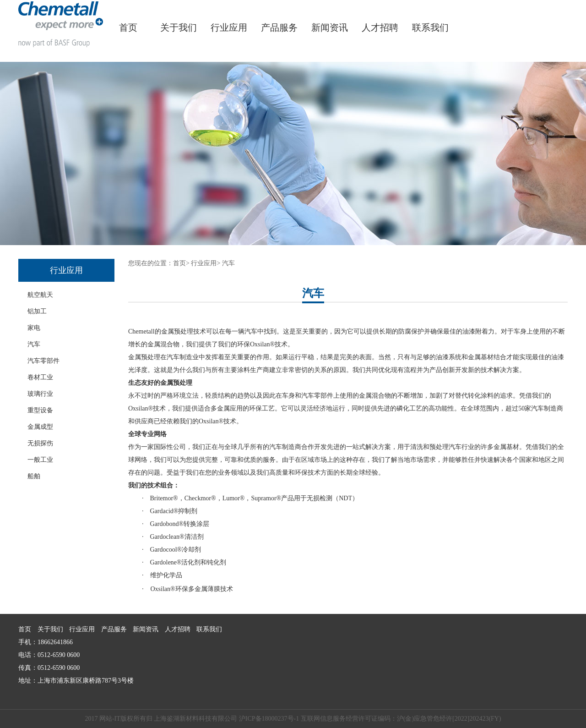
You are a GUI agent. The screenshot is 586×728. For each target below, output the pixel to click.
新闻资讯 (330, 27)
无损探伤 (40, 443)
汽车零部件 (43, 361)
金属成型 (40, 427)
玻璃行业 (40, 394)
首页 (128, 27)
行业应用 (229, 27)
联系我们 (430, 27)
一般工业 (40, 460)
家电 (34, 328)
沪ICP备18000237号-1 (269, 719)
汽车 (34, 344)
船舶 (34, 476)
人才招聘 (380, 27)
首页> (181, 263)
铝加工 (37, 311)
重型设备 (40, 410)
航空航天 (40, 295)
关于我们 (179, 27)
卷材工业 (40, 377)
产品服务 (279, 27)
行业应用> (206, 263)
